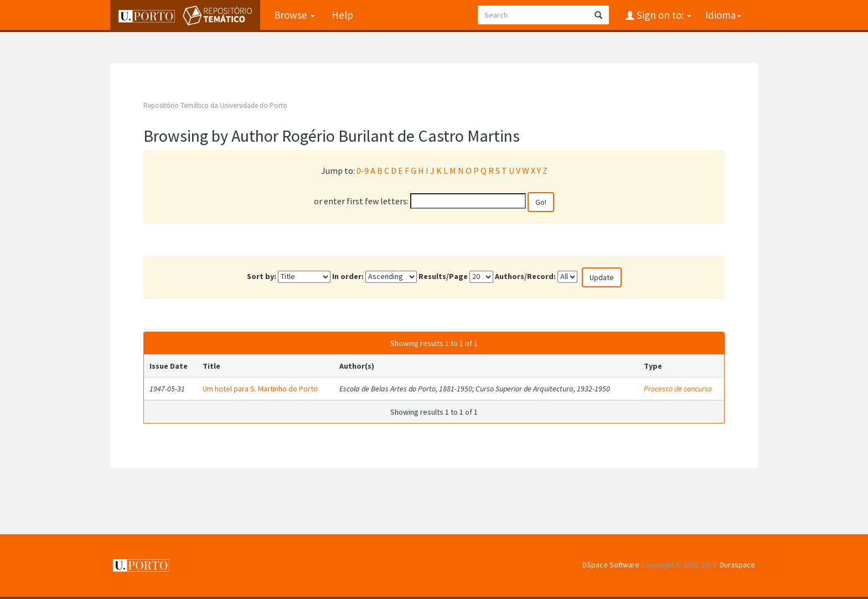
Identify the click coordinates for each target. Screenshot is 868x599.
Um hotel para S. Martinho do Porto (260, 389)
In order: (348, 276)
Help (342, 15)
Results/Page (443, 276)
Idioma (723, 15)
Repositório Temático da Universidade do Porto (215, 105)
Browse (294, 15)
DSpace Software (611, 565)
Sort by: (262, 276)
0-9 (363, 171)
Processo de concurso (678, 389)
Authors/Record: (525, 276)
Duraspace (737, 565)
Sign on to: (663, 15)
